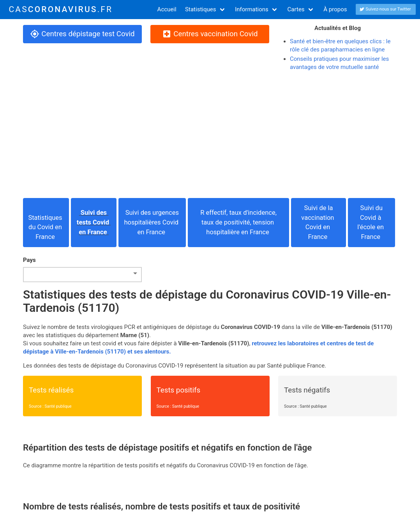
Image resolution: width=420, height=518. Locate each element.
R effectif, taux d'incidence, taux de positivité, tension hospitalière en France (238, 222)
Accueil (167, 9)
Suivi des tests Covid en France (94, 222)
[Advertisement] (210, 135)
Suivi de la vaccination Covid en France (318, 222)
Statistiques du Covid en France (46, 222)
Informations (252, 9)
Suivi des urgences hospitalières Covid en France (152, 222)
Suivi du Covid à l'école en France (371, 222)
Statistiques (200, 9)
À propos (335, 9)
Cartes (296, 9)
